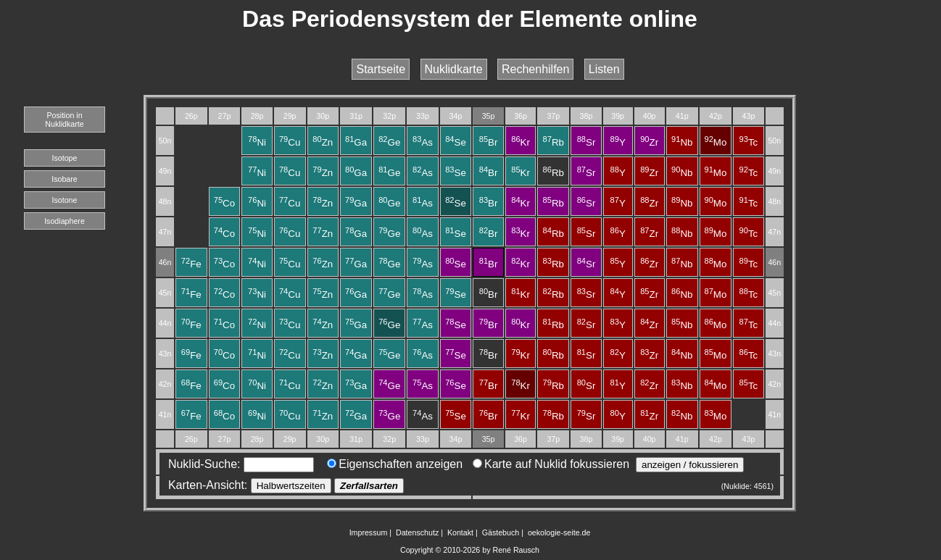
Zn (323, 142)
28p (257, 116)
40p (650, 116)
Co (224, 203)
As (423, 142)
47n (165, 232)
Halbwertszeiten (291, 486)
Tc (749, 142)
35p (489, 116)
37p (553, 116)
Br (489, 142)
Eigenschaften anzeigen (395, 464)
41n (165, 414)
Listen (604, 69)
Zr (649, 142)
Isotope (65, 158)
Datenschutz (417, 532)
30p (323, 116)
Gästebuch (501, 532)
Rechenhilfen (535, 69)
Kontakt (460, 532)
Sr (586, 142)
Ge (389, 142)
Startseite (381, 69)
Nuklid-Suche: (238, 464)
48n (165, 201)
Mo (715, 142)
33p (423, 116)
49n (165, 171)
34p (456, 116)
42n (165, 384)
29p (290, 116)
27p (225, 116)
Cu (290, 142)
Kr (521, 142)
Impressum (369, 532)
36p (521, 116)
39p (618, 116)
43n (165, 354)
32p (389, 116)
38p (586, 116)
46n (165, 262)
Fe (191, 264)
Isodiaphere (65, 221)
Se (456, 142)
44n (165, 323)
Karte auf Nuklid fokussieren (551, 464)
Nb (682, 142)
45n (165, 293)
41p (682, 116)
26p (191, 116)
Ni (257, 142)
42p (716, 116)
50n (165, 141)
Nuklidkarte (454, 69)
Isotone (65, 200)
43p (749, 116)
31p (356, 116)
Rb (554, 142)
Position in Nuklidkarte (64, 120)
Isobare (65, 179)
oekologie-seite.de (559, 532)
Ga (356, 142)
